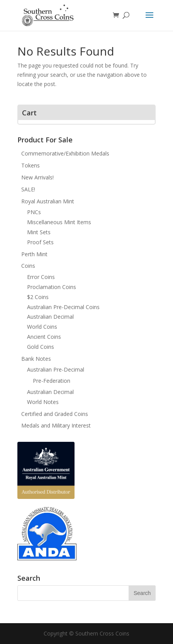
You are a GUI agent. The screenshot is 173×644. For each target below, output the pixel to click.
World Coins (42, 327)
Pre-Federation (52, 381)
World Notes (43, 402)
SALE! (28, 189)
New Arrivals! (37, 177)
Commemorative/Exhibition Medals (65, 153)
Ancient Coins (44, 337)
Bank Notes (36, 359)
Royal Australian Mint (48, 201)
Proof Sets (40, 242)
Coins (28, 266)
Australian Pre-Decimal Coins (63, 307)
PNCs (34, 212)
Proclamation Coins (52, 287)
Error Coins (41, 277)
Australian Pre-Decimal (56, 369)
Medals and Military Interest (56, 425)
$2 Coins (38, 297)
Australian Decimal (50, 317)
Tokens (31, 165)
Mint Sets (39, 232)
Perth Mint (34, 254)
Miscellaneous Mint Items (59, 222)
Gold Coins (41, 347)
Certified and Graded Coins (55, 414)
